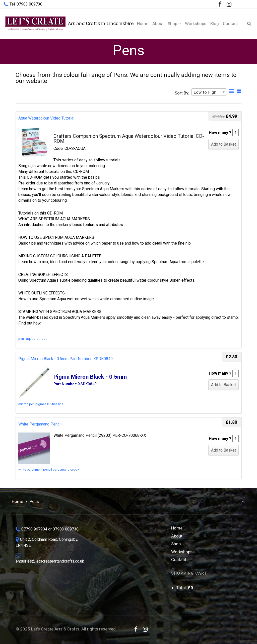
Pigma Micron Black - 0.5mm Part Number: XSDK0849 (66, 359)
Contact (179, 560)
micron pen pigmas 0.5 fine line (41, 404)
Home (17, 501)
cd (46, 339)
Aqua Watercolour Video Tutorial (46, 118)
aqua (30, 339)
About (177, 536)
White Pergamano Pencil (40, 424)
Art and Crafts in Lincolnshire (65, 23)
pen (21, 339)
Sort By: (182, 93)
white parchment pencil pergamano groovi (49, 469)
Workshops (182, 552)
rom (39, 339)
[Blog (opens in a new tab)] (215, 24)
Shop (176, 544)
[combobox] (209, 92)
